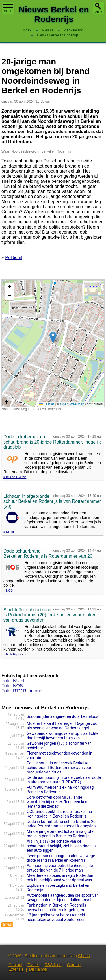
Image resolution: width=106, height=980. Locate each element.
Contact (15, 965)
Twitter (33, 965)
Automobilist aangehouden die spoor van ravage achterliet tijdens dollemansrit (63, 898)
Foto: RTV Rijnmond (22, 691)
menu (8, 8)
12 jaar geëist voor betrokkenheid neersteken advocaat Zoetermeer (56, 917)
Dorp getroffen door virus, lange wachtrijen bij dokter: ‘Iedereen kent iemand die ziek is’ (58, 802)
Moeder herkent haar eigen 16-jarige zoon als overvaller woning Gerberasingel (63, 726)
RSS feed (53, 965)
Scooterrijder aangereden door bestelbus (62, 716)
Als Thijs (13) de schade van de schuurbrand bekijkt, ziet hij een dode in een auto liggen (61, 846)
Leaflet (46, 404)
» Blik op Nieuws (15, 477)
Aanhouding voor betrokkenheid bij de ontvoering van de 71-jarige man (60, 868)
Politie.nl (14, 258)
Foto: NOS (12, 686)
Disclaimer (38, 969)
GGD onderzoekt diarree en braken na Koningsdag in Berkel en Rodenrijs (59, 814)
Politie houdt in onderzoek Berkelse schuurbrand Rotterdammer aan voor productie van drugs (59, 768)
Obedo (84, 956)
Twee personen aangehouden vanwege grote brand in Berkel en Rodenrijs (61, 858)
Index (27, 30)
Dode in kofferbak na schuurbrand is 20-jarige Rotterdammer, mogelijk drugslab (61, 824)
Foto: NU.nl (13, 681)
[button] (53, 337)
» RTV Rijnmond (15, 654)
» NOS (8, 590)
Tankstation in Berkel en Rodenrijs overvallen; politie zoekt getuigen (56, 907)
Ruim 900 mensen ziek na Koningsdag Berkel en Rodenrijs (60, 790)
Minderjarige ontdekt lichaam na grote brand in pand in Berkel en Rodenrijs (60, 834)
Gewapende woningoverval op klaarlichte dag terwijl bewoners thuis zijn (62, 736)
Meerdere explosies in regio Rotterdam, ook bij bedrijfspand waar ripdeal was (61, 878)
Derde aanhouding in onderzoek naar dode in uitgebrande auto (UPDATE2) (64, 780)
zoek (99, 12)
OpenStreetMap (72, 404)
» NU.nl (9, 532)
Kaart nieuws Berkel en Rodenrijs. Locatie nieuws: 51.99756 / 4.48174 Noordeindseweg (52, 343)
